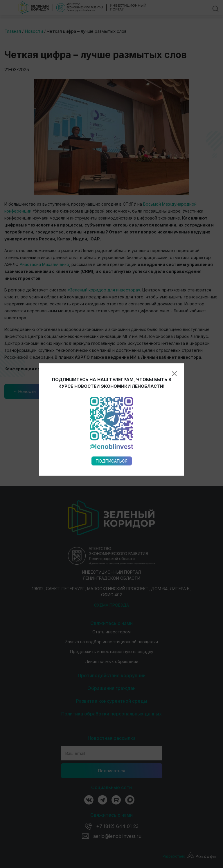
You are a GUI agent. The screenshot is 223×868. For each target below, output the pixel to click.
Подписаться (112, 408)
